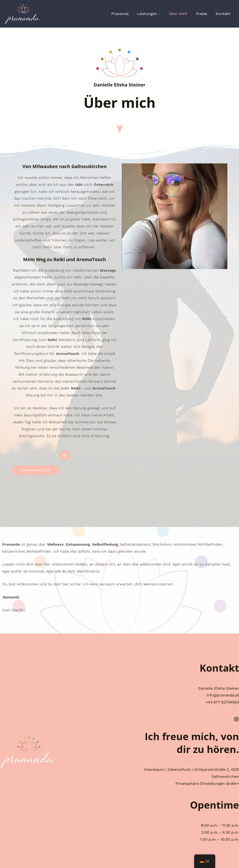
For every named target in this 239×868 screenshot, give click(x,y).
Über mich (181, 14)
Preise (203, 14)
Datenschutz (179, 769)
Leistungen (151, 14)
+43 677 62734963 (222, 702)
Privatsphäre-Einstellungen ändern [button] (207, 783)
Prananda (125, 14)
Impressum (154, 769)
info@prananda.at (223, 695)
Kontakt (223, 14)
